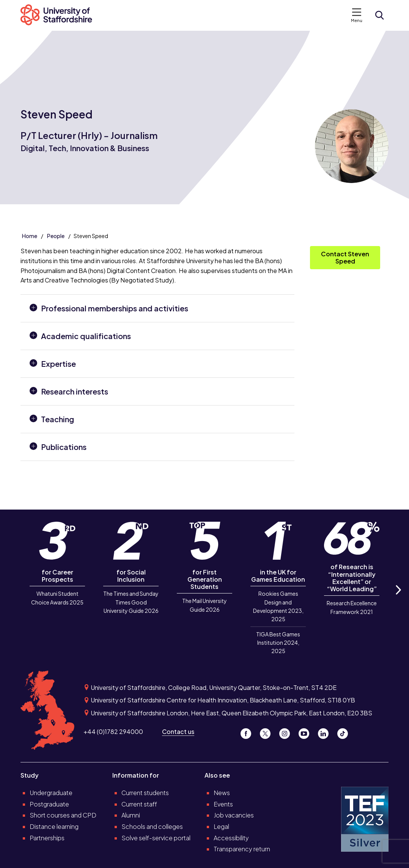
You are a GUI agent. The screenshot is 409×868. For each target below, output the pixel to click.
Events (223, 804)
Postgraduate (49, 804)
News (222, 793)
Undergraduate (51, 793)
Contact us (178, 731)
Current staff (139, 804)
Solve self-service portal (156, 838)
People (56, 236)
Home (30, 236)
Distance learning (54, 826)
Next (398, 599)
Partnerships (47, 838)
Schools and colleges (152, 826)
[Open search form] (379, 15)
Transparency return (242, 849)
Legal (221, 826)
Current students (145, 793)
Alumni (131, 815)
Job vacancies (234, 815)
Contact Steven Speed (345, 257)
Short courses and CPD (63, 815)
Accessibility (231, 838)
